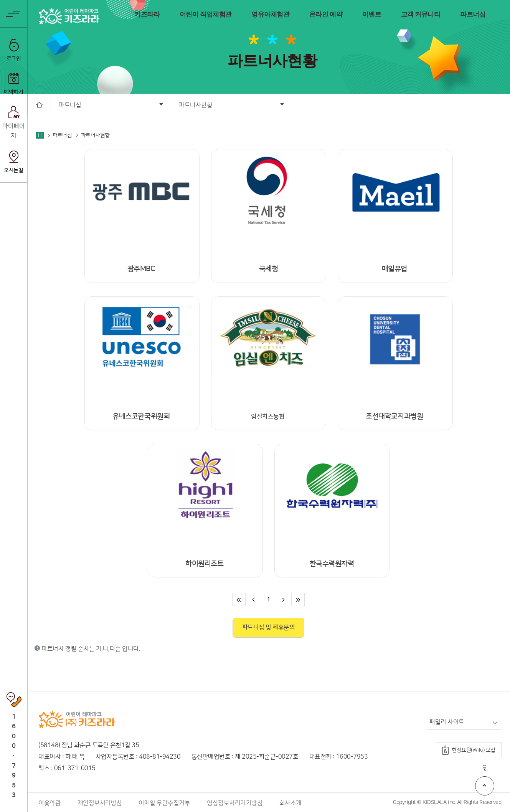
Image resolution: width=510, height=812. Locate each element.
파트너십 (473, 14)
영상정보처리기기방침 (235, 803)
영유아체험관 (270, 14)
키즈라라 (147, 14)
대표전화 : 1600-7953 (338, 757)
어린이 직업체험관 (206, 14)
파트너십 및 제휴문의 (269, 627)
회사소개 (290, 803)
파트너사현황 (196, 105)
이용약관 (50, 803)
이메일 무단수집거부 (164, 803)
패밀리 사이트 (447, 722)
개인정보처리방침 (100, 803)
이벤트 (372, 14)
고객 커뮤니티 (421, 14)
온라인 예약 (326, 14)
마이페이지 (13, 131)
